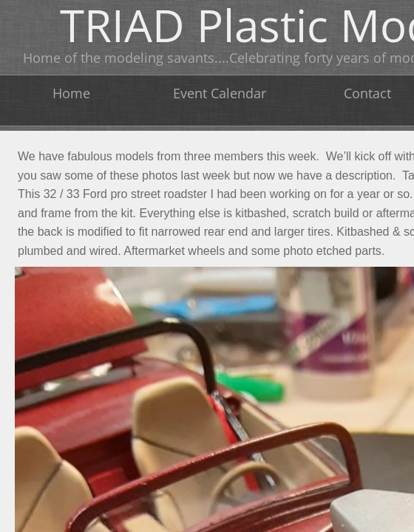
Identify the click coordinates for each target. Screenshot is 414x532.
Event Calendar (220, 93)
